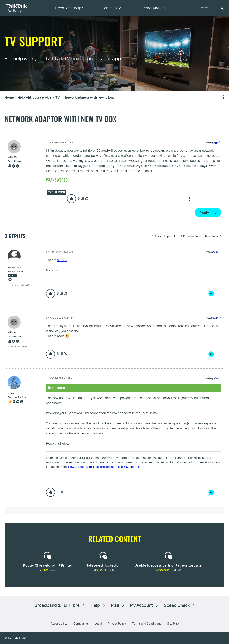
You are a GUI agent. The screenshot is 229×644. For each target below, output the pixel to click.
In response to (18, 285)
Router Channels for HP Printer (48, 565)
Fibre (45, 570)
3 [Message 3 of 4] (216, 378)
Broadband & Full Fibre (57, 605)
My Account (142, 605)
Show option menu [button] (221, 97)
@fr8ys (62, 260)
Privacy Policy (117, 623)
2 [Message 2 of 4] (216, 317)
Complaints (81, 623)
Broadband (163, 570)
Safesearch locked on (103, 565)
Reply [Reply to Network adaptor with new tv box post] (204, 213)
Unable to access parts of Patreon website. (168, 565)
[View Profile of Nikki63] (14, 157)
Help (95, 605)
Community (206, 8)
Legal (98, 623)
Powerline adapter (56, 192)
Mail (115, 605)
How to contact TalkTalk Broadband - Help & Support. (104, 466)
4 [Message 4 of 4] (216, 142)
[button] (222, 8)
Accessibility (59, 623)
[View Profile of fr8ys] (17, 393)
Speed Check (177, 605)
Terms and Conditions (147, 623)
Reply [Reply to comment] (211, 293)
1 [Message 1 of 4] (216, 252)
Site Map (173, 623)
